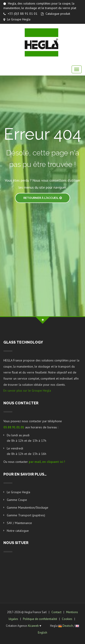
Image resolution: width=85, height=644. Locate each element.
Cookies (67, 619)
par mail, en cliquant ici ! (47, 462)
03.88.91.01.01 (14, 427)
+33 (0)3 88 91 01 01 (20, 14)
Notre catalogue (18, 531)
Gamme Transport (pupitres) (26, 515)
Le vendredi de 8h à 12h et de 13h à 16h (27, 451)
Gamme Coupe (17, 500)
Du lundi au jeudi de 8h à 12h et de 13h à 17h (27, 438)
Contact (56, 612)
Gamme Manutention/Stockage (28, 507)
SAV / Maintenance (19, 523)
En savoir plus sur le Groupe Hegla (27, 390)
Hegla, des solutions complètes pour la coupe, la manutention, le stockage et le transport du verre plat (40, 6)
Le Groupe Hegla (17, 19)
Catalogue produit (56, 14)
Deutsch (68, 626)
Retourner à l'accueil (42, 198)
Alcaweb (33, 626)
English (42, 633)
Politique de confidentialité (40, 619)
